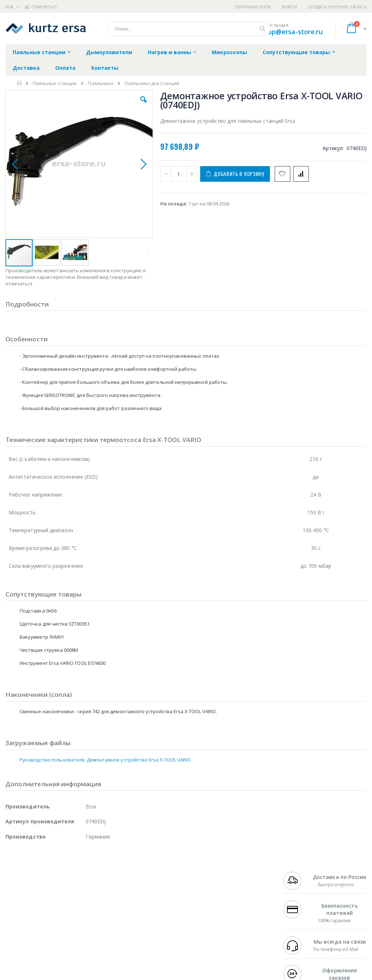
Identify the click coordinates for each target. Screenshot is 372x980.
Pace (62, 874)
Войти (290, 7)
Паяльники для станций (152, 83)
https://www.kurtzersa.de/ (120, 975)
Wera (62, 945)
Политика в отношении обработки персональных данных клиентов (170, 906)
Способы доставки (244, 896)
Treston (14, 931)
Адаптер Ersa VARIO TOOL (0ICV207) (337, 273)
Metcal (61, 881)
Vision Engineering (26, 917)
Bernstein (16, 945)
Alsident (105, 874)
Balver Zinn (18, 903)
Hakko (13, 874)
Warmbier (40, 931)
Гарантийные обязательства (163, 874)
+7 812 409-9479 (302, 881)
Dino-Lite (63, 917)
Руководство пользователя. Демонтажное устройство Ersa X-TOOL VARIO (105, 723)
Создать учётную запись (337, 7)
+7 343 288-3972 (302, 896)
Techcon (67, 931)
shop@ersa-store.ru (292, 32)
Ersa (31, 874)
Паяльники (101, 83)
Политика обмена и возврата (164, 888)
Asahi (84, 903)
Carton (87, 917)
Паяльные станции (55, 83)
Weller (82, 874)
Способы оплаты (242, 910)
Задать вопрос (147, 924)
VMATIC (92, 931)
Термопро (86, 881)
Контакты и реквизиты (236, 878)
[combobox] (189, 29)
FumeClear (35, 881)
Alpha (44, 903)
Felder (64, 903)
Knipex (41, 945)
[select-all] (299, 251)
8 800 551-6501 (304, 903)
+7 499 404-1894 (302, 874)
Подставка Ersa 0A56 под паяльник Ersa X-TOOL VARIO (337, 306)
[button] (106, 105)
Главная (20, 83)
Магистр (15, 888)
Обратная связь (253, 7)
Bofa (11, 881)
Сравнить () (41, 7)
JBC (47, 874)
